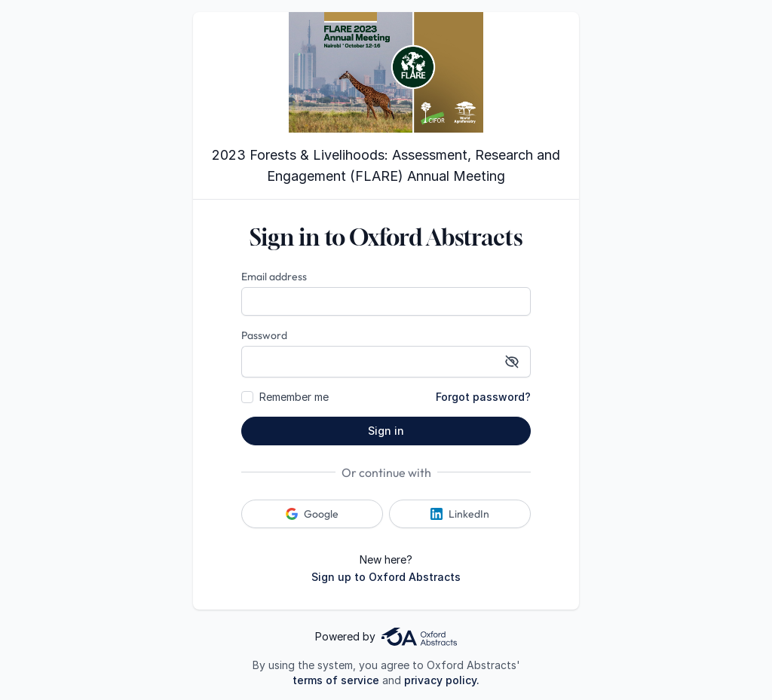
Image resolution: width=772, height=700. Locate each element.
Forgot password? (483, 397)
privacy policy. (442, 680)
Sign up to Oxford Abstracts (386, 577)
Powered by (386, 637)
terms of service (336, 680)
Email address (274, 277)
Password (264, 335)
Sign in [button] (386, 431)
